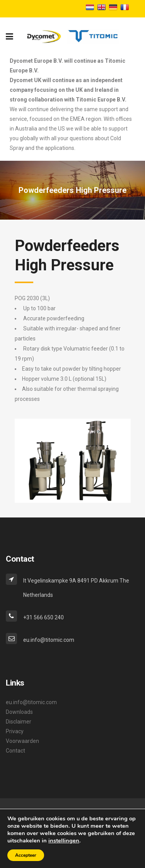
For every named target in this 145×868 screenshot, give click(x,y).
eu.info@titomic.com (31, 702)
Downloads (19, 712)
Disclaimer (19, 722)
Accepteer (26, 855)
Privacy (15, 731)
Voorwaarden (22, 741)
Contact (15, 751)
